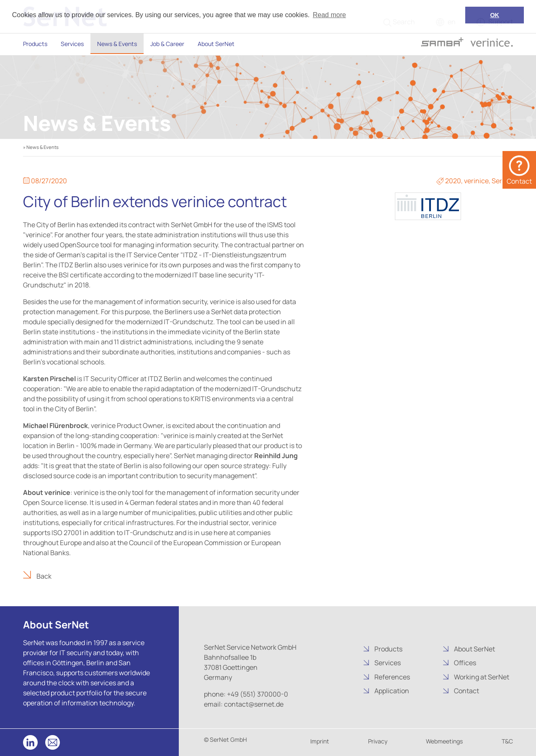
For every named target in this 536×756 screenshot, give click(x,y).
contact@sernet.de (253, 704)
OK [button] (495, 15)
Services (72, 44)
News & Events (117, 44)
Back (43, 576)
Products (35, 44)
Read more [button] (329, 15)
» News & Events (41, 147)
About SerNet (216, 44)
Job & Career (167, 44)
